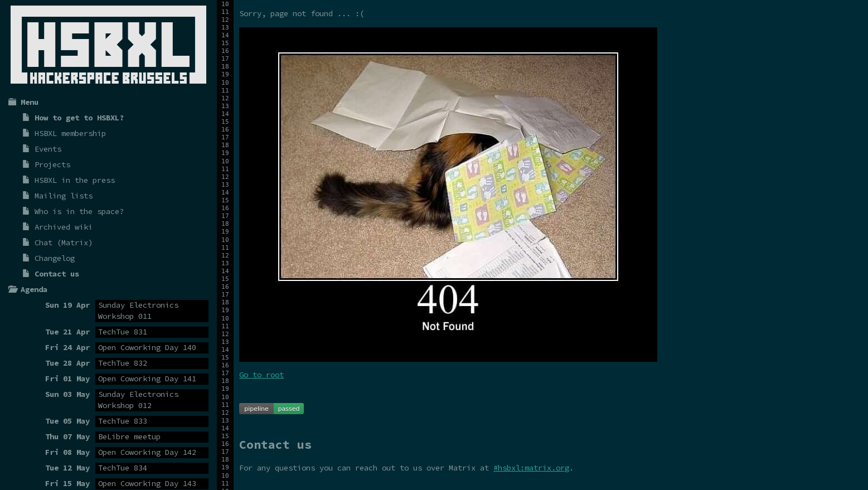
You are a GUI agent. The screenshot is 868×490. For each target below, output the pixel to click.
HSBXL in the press (75, 180)
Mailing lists (64, 196)
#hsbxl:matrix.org (531, 468)
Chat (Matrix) (64, 242)
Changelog (55, 258)
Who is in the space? (79, 211)
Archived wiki (64, 227)
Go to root (261, 375)
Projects (52, 164)
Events (48, 149)
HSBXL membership (70, 133)
